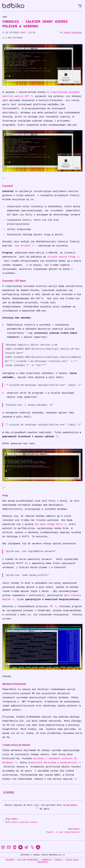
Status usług (72, 860)
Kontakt (59, 860)
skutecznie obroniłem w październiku (54, 763)
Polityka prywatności (28, 860)
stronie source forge (63, 257)
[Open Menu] (80, 6)
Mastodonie (71, 805)
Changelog (47, 860)
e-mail (36, 805)
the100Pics (42, 862)
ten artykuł (24, 246)
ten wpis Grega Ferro (50, 524)
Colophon (10, 860)
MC (53, 607)
